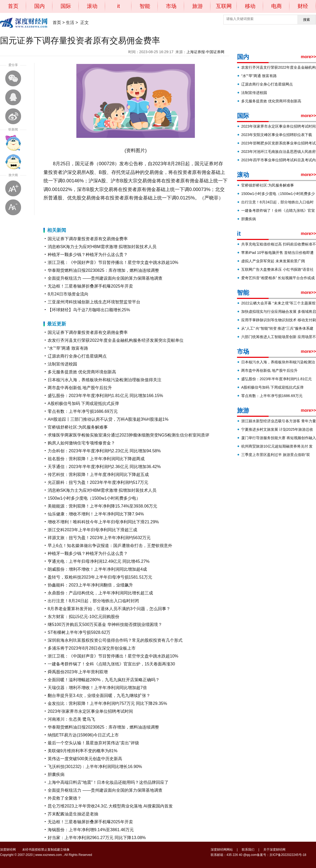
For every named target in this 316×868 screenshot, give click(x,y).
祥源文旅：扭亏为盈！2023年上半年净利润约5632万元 (99, 538)
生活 (70, 22)
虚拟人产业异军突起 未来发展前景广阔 (273, 261)
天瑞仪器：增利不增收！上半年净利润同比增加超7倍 (97, 688)
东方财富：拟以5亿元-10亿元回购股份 (83, 617)
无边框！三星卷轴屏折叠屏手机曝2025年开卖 (90, 286)
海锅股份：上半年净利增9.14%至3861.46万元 (91, 830)
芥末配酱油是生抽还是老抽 (73, 814)
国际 (66, 6)
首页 (13, 6)
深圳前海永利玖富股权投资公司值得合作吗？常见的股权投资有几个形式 (115, 640)
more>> (308, 57)
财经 (303, 6)
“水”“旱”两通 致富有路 (68, 348)
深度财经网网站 (222, 850)
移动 (250, 6)
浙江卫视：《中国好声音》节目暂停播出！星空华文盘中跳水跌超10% (113, 262)
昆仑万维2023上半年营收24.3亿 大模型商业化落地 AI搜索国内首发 (110, 806)
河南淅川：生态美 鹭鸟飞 (71, 719)
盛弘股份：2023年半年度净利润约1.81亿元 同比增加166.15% (105, 396)
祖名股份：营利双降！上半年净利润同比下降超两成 (96, 459)
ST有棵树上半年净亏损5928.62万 (79, 632)
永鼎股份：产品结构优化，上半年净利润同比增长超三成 (100, 593)
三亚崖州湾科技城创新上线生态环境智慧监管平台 (94, 302)
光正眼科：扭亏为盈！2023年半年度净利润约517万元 (98, 482)
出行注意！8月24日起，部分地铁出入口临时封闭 (93, 601)
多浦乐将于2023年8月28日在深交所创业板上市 (92, 648)
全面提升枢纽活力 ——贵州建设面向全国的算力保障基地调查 (105, 278)
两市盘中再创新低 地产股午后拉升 (80, 388)
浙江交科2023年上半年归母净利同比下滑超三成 (92, 530)
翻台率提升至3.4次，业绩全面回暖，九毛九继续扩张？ (99, 696)
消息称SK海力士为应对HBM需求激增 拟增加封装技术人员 (102, 247)
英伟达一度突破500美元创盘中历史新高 (85, 759)
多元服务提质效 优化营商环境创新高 (82, 372)
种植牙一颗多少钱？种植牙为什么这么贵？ (88, 255)
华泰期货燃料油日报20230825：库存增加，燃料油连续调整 (103, 270)
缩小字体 (13, 207)
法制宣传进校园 (62, 364)
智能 (145, 6)
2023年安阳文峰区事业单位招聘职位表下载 (277, 135)
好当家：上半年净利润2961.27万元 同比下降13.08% (97, 838)
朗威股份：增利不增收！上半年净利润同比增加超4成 (97, 569)
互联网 (224, 6)
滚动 (92, 6)
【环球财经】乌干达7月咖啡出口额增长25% (89, 310)
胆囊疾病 (56, 774)
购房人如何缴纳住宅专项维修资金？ (81, 443)
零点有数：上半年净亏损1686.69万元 (83, 411)
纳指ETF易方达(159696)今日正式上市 (83, 735)
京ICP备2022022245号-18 (288, 855)
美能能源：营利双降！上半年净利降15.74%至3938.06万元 (102, 506)
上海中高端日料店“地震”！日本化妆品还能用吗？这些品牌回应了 (108, 782)
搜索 (307, 20)
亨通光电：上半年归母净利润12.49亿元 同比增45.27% (99, 561)
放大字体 (13, 188)
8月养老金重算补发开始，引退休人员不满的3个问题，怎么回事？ (109, 609)
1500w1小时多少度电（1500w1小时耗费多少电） (94, 498)
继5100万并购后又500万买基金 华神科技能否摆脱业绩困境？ (105, 624)
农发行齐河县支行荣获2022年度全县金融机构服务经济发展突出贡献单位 (116, 340)
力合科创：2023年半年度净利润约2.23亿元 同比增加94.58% (104, 451)
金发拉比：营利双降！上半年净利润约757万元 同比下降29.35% (107, 703)
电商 (276, 6)
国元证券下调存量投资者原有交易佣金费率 (88, 239)
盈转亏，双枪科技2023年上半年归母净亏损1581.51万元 (100, 577)
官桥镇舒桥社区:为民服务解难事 (78, 427)
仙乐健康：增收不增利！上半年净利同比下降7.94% (96, 514)
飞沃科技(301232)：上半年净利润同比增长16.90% (95, 767)
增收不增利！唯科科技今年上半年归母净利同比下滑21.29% (103, 522)
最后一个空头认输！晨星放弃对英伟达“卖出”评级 (93, 743)
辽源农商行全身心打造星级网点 (77, 356)
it (118, 6)
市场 (171, 6)
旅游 (197, 6)
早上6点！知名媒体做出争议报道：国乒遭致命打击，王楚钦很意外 (110, 546)
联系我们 (248, 850)
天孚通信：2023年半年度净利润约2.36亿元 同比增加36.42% (104, 467)
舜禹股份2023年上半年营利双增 (78, 672)
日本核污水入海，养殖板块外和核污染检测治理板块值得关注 (105, 380)
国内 (39, 6)
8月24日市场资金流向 (68, 294)
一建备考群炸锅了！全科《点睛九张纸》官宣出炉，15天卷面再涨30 (111, 664)
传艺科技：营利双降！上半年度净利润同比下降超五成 (98, 475)
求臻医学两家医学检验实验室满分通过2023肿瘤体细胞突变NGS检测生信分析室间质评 (129, 435)
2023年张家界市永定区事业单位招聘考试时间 (90, 711)
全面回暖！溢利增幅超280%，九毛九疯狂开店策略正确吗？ (104, 680)
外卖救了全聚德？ (65, 798)
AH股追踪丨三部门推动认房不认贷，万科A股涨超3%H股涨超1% (108, 419)
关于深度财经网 (274, 850)
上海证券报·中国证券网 (205, 52)
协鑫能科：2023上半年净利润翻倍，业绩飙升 (90, 585)
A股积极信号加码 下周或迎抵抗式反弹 (83, 403)
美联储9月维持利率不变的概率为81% (83, 751)
